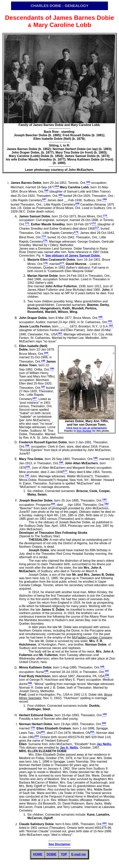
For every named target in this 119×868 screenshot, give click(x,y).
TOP (64, 854)
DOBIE (52, 854)
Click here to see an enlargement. (87, 428)
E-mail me (79, 854)
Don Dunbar (84, 431)
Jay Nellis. (104, 744)
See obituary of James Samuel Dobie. (73, 256)
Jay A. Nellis (69, 748)
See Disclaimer (59, 844)
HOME (38, 854)
